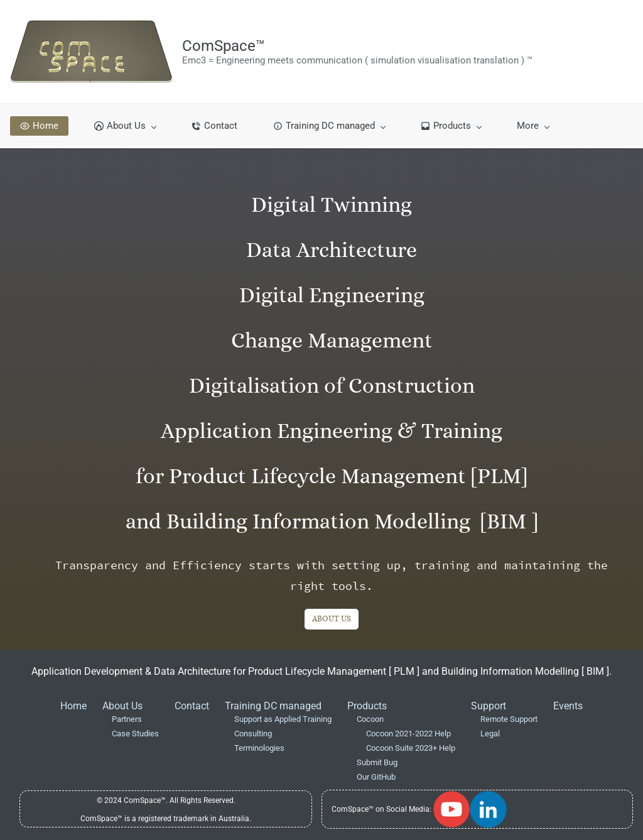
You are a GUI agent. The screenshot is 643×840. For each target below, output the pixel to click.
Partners (127, 719)
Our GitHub (376, 777)
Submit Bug (377, 762)
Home (73, 706)
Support (489, 706)
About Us (122, 706)
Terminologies (259, 748)
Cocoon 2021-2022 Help (408, 734)
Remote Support (509, 719)
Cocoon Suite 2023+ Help (411, 748)
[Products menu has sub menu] (451, 126)
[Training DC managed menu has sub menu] (329, 126)
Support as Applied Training (283, 719)
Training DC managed (273, 706)
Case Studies (135, 734)
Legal (490, 734)
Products (367, 706)
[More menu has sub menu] (533, 126)
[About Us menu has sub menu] (125, 126)
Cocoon (370, 719)
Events (568, 706)
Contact (192, 706)
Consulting (253, 734)
